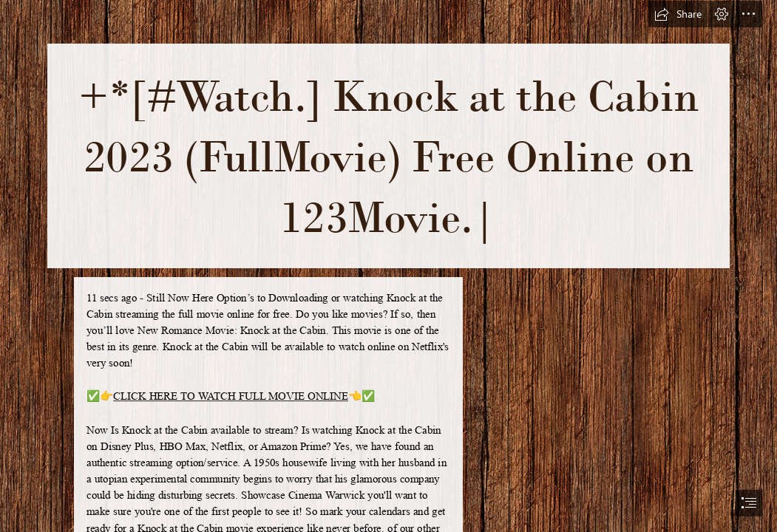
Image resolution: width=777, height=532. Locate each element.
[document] (388, 266)
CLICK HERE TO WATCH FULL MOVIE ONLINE (231, 396)
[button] (678, 14)
